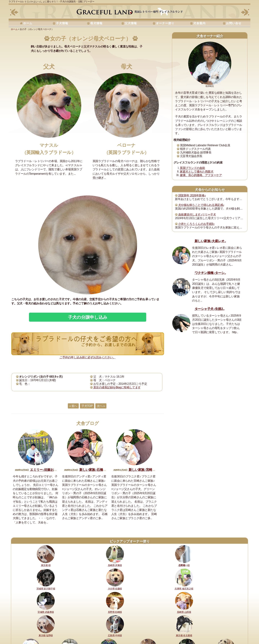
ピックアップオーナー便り (129, 541)
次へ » (101, 406)
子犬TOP (87, 406)
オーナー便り (165, 23)
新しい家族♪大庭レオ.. (210, 241)
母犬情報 (96, 23)
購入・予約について (62, 629)
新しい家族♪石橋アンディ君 (99, 470)
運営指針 (128, 629)
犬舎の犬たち (81, 629)
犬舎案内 (199, 23)
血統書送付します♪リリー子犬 (197, 215)
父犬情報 (131, 23)
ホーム (28, 23)
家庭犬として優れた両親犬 (197, 172)
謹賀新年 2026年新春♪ (192, 195)
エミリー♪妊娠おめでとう (48, 470)
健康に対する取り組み (38, 629)
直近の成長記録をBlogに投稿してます (117, 387)
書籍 (119, 629)
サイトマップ (180, 629)
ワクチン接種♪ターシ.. (210, 273)
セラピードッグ (107, 629)
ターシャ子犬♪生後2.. (210, 309)
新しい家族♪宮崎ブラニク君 (148, 470)
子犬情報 (62, 23)
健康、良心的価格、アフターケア (201, 175)
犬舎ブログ (88, 423)
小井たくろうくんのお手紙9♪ (196, 224)
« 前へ (73, 406)
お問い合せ (234, 23)
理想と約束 (19, 629)
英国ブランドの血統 (192, 168)
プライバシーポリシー (146, 629)
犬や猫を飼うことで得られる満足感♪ (201, 205)
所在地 (93, 629)
